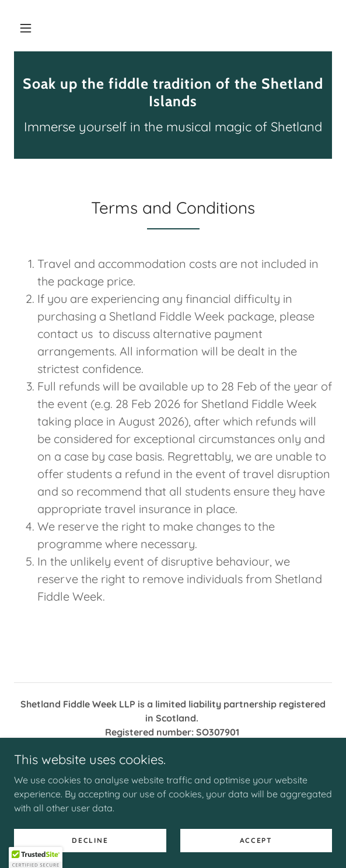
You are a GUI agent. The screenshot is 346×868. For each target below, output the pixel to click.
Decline (90, 840)
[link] (173, 92)
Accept (256, 840)
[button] (26, 28)
